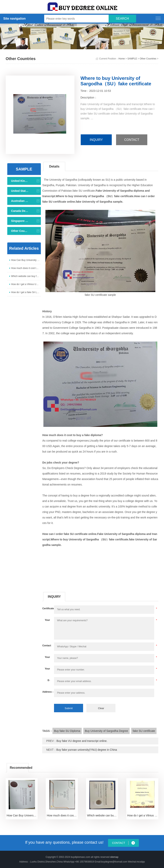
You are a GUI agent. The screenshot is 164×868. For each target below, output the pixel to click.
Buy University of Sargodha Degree (106, 731)
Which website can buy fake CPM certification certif (26, 276)
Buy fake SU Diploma (67, 731)
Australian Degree (20, 201)
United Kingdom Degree (20, 181)
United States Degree (20, 191)
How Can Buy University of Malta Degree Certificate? (26, 260)
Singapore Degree (20, 221)
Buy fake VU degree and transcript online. (82, 741)
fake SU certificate (144, 731)
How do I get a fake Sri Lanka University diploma (26, 292)
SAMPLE (132, 59)
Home (122, 59)
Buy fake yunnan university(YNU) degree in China (87, 750)
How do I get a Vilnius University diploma (26, 284)
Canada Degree (20, 211)
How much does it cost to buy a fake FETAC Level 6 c (26, 268)
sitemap (114, 857)
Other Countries (148, 59)
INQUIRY (96, 140)
